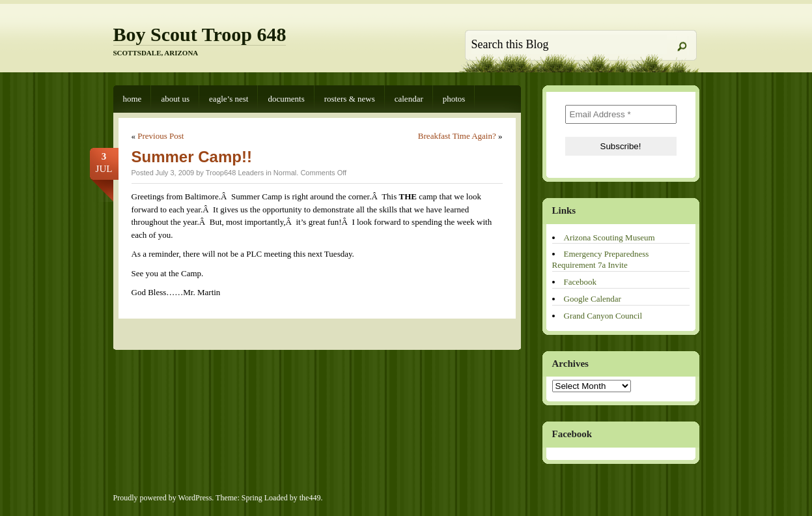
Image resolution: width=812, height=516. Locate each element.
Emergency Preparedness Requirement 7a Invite (601, 259)
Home (133, 99)
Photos (454, 99)
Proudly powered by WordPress (163, 498)
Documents (286, 99)
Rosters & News (350, 99)
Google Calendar (593, 299)
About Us (175, 99)
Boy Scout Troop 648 (200, 34)
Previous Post (161, 136)
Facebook (581, 282)
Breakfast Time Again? (457, 136)
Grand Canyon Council (603, 316)
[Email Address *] (621, 114)
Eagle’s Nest (229, 99)
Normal (285, 173)
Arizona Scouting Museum (609, 237)
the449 (310, 498)
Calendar (409, 99)
